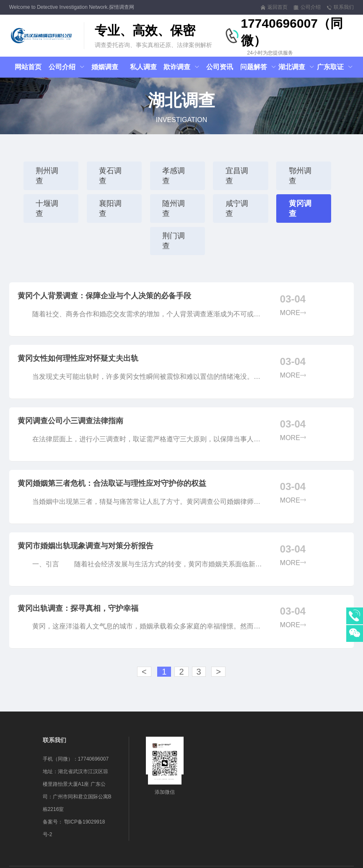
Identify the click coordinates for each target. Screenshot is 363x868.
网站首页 (28, 67)
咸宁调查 (241, 193)
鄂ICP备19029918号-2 (182, 860)
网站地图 (218, 860)
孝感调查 (177, 171)
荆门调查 (177, 216)
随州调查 (177, 193)
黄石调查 (114, 171)
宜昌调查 (241, 171)
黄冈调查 (305, 193)
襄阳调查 (114, 193)
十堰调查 (50, 193)
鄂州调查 (305, 171)
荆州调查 (50, 171)
